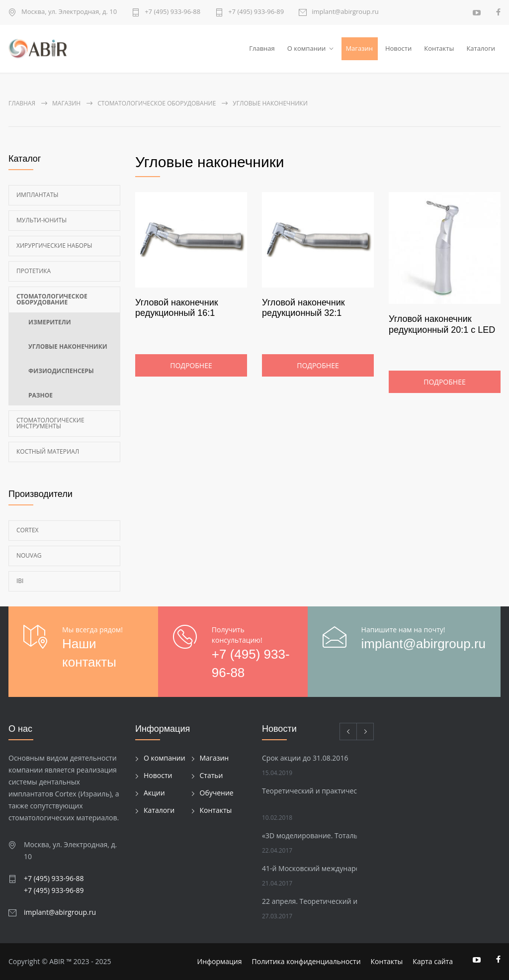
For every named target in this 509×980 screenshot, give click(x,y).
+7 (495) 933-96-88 (172, 12)
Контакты (439, 48)
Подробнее (191, 365)
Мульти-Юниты (42, 220)
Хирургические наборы (54, 245)
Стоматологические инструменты (50, 423)
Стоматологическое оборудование (52, 299)
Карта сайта (433, 961)
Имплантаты (38, 195)
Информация (220, 961)
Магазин (359, 48)
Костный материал (48, 451)
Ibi (20, 581)
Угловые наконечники (68, 346)
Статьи (212, 775)
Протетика (34, 271)
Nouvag (29, 555)
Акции (154, 793)
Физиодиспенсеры (61, 371)
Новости (398, 48)
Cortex (28, 530)
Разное (41, 395)
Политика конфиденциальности (306, 961)
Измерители (50, 322)
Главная (262, 48)
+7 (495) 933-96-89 (256, 12)
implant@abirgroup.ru (345, 12)
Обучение (217, 793)
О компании (307, 48)
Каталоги (481, 48)
